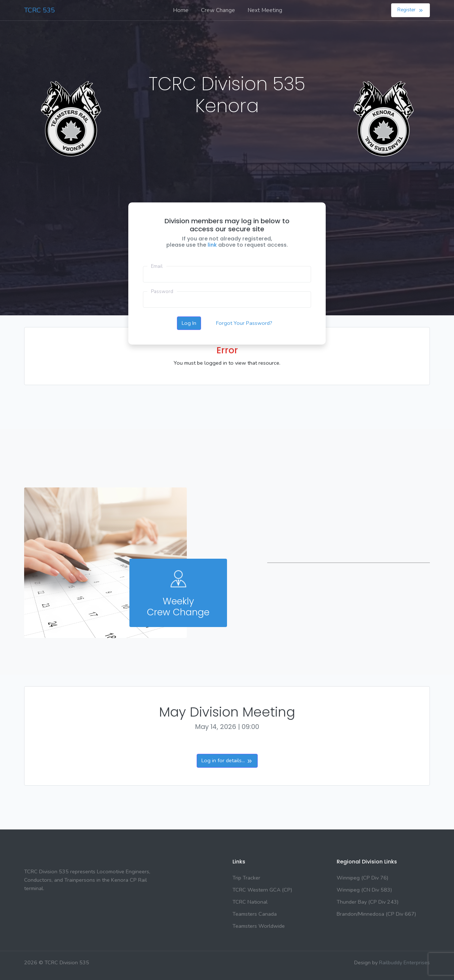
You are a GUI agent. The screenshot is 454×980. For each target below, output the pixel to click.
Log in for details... (227, 761)
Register (411, 10)
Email (157, 266)
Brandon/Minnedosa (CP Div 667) (376, 914)
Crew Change (218, 10)
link (213, 245)
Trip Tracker (246, 878)
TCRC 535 (39, 10)
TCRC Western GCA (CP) (262, 890)
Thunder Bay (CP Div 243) (368, 902)
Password (162, 292)
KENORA (73, 147)
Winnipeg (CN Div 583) (364, 890)
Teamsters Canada (255, 914)
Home (181, 10)
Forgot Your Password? (244, 323)
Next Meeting (265, 10)
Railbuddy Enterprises (404, 962)
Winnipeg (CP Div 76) (362, 878)
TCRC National (250, 902)
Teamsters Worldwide (259, 926)
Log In (189, 323)
